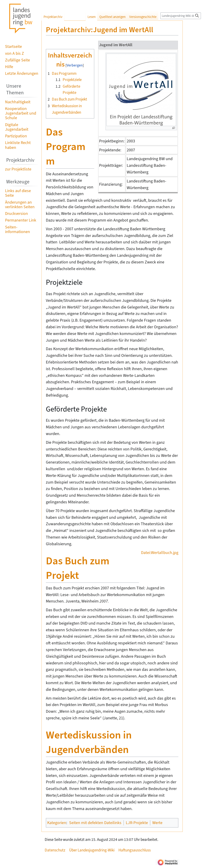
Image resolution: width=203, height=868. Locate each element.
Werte (157, 823)
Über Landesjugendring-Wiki (92, 850)
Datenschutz (55, 850)
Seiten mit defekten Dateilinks (95, 823)
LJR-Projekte (137, 823)
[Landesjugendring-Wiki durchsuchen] (181, 16)
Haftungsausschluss (135, 850)
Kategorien (57, 823)
